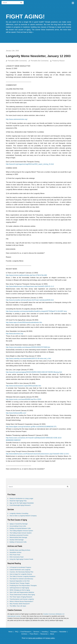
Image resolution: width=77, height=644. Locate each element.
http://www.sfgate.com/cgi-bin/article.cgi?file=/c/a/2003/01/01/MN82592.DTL (31, 427)
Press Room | (35, 634)
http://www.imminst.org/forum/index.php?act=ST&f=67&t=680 (26, 275)
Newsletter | (64, 632)
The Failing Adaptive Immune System (21, 531)
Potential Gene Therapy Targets (20, 583)
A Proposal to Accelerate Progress (20, 567)
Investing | (46, 632)
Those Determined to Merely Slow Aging (22, 595)
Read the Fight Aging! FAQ (18, 501)
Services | (37, 632)
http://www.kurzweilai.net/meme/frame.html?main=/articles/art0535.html (30, 300)
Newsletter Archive (15, 552)
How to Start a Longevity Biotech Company (23, 516)
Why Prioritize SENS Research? (20, 604)
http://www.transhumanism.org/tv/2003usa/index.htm (24, 386)
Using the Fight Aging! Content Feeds (21, 559)
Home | (11, 632)
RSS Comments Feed (17, 557)
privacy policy (50, 638)
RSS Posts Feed (15, 555)
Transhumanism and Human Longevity (22, 599)
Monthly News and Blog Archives (20, 550)
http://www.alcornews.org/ (15, 334)
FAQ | (17, 632)
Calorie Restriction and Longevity (20, 570)
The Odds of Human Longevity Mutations (23, 576)
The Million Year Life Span (18, 606)
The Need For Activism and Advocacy (21, 579)
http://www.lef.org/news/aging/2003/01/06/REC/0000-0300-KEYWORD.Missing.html (34, 372)
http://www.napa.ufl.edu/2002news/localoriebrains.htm (24, 322)
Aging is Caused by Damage (19, 524)
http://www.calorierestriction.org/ (17, 119)
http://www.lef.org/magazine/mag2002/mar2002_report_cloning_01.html (30, 164)
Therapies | (55, 632)
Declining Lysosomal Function (19, 535)
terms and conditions (35, 638)
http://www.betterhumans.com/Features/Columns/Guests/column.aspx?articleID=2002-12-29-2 (38, 454)
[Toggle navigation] (73, 3)
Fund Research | (27, 632)
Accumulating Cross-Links (18, 526)
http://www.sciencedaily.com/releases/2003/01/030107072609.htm (28, 347)
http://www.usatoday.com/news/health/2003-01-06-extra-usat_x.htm (28, 358)
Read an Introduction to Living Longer (21, 498)
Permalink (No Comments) (40, 61)
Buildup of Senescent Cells (18, 542)
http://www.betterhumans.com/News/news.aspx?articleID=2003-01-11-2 (30, 286)
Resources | (45, 634)
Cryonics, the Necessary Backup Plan (21, 572)
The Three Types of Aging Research (21, 597)
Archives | (25, 634)
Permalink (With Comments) (17, 61)
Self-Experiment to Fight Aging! (19, 588)
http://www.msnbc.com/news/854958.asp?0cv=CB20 (24, 399)
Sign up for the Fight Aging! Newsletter (22, 503)
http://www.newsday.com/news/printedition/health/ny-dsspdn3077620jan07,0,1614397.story (36, 311)
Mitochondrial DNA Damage (18, 537)
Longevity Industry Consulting (19, 513)
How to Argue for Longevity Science (21, 574)
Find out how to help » (25, 32)
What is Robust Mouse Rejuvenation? (21, 601)
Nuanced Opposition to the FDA (20, 581)
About (53, 634)
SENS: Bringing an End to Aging (20, 590)
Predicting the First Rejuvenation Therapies (23, 585)
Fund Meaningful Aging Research (20, 505)
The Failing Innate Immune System (21, 533)
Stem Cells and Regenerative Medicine (22, 592)
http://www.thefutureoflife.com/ (16, 413)
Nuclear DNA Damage (17, 540)
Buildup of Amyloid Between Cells (20, 528)
